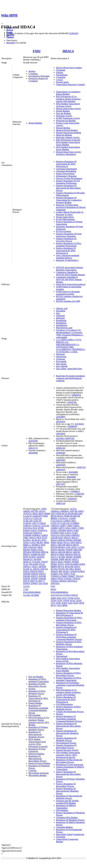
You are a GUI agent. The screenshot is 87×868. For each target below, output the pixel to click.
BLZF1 (61, 516)
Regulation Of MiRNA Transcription (66, 807)
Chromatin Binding (64, 827)
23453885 (60, 417)
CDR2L (76, 526)
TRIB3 (64, 576)
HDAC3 (67, 538)
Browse (10, 30)
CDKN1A (55, 526)
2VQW (66, 601)
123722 (26, 586)
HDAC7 (75, 538)
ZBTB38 (42, 567)
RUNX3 (62, 569)
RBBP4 (54, 567)
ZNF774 (33, 581)
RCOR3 (42, 555)
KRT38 (54, 547)
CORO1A (27, 526)
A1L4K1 (27, 595)
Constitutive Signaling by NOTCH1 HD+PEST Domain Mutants (69, 280)
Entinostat (60, 354)
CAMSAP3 (37, 516)
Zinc (58, 313)
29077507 (60, 484)
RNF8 (26, 557)
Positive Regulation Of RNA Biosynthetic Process (68, 674)
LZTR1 (81, 547)
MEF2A (54, 552)
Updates (10, 37)
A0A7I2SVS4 (57, 595)
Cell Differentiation (64, 704)
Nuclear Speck (62, 82)
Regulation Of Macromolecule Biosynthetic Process (37, 759)
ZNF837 (34, 583)
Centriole (32, 771)
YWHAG (76, 579)
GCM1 (75, 533)
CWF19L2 (28, 528)
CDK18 (42, 523)
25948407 (75, 491)
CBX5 (73, 521)
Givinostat (60, 359)
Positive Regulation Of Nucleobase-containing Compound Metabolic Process (69, 719)
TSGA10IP (33, 564)
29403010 (60, 470)
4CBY (64, 603)
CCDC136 (65, 523)
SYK (61, 574)
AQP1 (44, 509)
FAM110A (28, 533)
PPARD (75, 562)
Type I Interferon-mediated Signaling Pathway (68, 257)
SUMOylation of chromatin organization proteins (68, 293)
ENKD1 (27, 530)
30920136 (60, 448)
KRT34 (69, 545)
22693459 (60, 465)
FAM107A (43, 530)
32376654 (79, 424)
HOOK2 (69, 540)
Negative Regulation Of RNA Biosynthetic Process (69, 624)
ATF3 (53, 514)
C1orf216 (27, 516)
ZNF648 (42, 579)
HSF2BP (77, 540)
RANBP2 (75, 564)
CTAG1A (36, 526)
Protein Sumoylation (65, 217)
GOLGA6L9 (65, 535)
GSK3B (54, 538)
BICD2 (54, 516)
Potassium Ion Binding (66, 121)
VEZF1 (35, 567)
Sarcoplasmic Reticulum (39, 76)
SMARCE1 (28, 559)
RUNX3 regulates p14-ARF (68, 301)
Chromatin (61, 70)
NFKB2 (69, 557)
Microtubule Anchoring (39, 773)
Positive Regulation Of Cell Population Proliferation (68, 182)
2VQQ (54, 601)
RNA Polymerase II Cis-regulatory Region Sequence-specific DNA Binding (68, 99)
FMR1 (26, 538)
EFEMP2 (62, 530)
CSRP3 (74, 528)
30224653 (60, 438)
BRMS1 (54, 518)
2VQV (60, 601)
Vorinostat (60, 316)
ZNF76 (26, 581)
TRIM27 (71, 576)
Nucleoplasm (62, 75)
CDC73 (35, 523)
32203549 (33, 441)
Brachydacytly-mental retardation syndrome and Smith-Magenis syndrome (70, 378)
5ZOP (82, 603)
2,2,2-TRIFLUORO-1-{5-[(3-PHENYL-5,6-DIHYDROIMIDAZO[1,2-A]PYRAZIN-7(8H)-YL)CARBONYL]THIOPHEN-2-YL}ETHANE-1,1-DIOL (71, 346)
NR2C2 (54, 562)
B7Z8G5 (67, 595)
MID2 (47, 542)
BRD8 (47, 514)
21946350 (79, 494)
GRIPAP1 (75, 535)
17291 (26, 589)
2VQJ (64, 598)
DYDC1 (54, 530)
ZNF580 (42, 576)
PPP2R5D (36, 552)
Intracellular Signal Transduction (70, 834)
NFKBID (77, 557)
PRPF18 (45, 552)
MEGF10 (55, 555)
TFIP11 (66, 574)
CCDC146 (28, 521)
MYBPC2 (36, 545)
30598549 (60, 453)
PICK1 (61, 562)
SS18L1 (66, 571)
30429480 (73, 472)
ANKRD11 (65, 511)
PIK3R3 (27, 550)
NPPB (62, 559)
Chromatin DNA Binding (67, 818)
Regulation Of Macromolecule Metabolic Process (36, 734)
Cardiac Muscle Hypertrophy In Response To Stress (70, 213)
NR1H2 (68, 559)
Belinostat (60, 318)
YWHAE (68, 579)
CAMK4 (66, 521)
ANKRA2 (55, 511)
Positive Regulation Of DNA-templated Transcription (69, 245)
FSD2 (37, 51)
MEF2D (76, 552)
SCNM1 (32, 557)
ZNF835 (27, 583)
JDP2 (73, 542)
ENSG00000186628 (32, 592)
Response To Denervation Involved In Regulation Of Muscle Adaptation (71, 207)
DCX (35, 528)
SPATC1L (27, 562)
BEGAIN (78, 514)
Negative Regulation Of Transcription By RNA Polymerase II (66, 164)
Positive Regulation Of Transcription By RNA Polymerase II (66, 251)
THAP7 (45, 562)
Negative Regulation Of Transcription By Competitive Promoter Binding (69, 200)
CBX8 (45, 516)
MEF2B (62, 552)
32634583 (60, 434)
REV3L (61, 567)
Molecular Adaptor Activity (68, 137)
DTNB (41, 528)
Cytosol (59, 80)
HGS (39, 538)
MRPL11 (27, 545)
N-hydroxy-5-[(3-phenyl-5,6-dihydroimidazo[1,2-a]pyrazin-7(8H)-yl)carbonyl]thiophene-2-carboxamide (70, 334)
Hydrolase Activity (64, 116)
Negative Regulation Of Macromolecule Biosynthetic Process (68, 188)
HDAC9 (54, 540)
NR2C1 (75, 559)
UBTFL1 (27, 567)
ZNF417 (42, 574)
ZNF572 (34, 576)
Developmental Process (66, 743)
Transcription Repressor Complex (70, 84)
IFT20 (44, 538)
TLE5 (26, 564)
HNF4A (62, 540)
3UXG (73, 601)
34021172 (33, 448)
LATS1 (43, 540)
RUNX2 (54, 569)
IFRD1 (54, 542)
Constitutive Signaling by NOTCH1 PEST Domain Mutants (70, 273)
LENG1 (27, 542)
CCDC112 (28, 518)
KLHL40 (36, 540)
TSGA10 (80, 576)
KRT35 (76, 545)
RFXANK (69, 567)
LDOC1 (74, 547)
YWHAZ (55, 581)
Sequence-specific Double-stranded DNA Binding (68, 802)
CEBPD (54, 528)
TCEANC (36, 562)
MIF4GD (69, 555)
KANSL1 (27, 540)
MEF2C (69, 552)
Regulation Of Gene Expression (37, 750)
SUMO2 (54, 574)
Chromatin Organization (66, 169)
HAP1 (61, 538)
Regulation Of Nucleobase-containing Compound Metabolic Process (38, 709)
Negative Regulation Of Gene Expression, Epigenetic (69, 235)
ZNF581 (27, 579)
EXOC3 (34, 530)
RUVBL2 (70, 569)
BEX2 (35, 514)
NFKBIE (55, 559)
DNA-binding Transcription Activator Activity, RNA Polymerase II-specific (68, 755)
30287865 (60, 460)
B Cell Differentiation (65, 219)
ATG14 (42, 511)
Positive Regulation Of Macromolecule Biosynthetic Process (68, 774)
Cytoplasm (33, 74)
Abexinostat (61, 357)
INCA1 (67, 542)
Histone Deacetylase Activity (68, 109)
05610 (53, 589)
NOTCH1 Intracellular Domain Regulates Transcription (69, 269)
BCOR (71, 514)
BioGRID (11, 43)
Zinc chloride (62, 366)
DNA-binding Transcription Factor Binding (68, 148)
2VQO (77, 598)
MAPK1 (62, 550)
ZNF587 (34, 579)
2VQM (70, 598)
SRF (60, 571)
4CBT (59, 603)
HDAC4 (68, 51)
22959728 (72, 402)
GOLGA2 (55, 535)
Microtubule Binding (37, 775)
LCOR (67, 547)
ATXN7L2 (28, 514)
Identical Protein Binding (67, 130)
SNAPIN (37, 559)
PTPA (68, 564)
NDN (43, 545)
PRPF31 (27, 555)
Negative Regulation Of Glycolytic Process (66, 240)
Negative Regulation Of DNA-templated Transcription (69, 619)
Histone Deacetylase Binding (68, 133)
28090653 (76, 395)
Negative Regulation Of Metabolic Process (66, 739)
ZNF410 (34, 574)
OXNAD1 (33, 547)
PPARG (54, 564)
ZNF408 (27, 574)
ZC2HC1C (28, 569)
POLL (41, 550)
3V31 (53, 603)
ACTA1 (73, 509)
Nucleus (32, 71)
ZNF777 (41, 581)
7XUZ (59, 605)
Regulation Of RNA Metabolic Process (37, 692)
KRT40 (61, 547)
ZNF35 (41, 571)
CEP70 (61, 528)
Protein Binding (35, 123)
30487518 (69, 438)
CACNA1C (63, 518)
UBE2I (54, 579)
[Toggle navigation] (2, 24)
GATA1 (68, 533)
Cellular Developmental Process (70, 712)
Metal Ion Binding (64, 135)
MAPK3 (69, 550)
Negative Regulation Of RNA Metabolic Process (69, 643)
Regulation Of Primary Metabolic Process (38, 728)
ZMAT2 (36, 569)
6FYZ (53, 605)
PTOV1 (61, 564)
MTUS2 (77, 555)
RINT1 (77, 567)
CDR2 (70, 526)
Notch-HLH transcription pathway (71, 284)
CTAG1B (45, 526)
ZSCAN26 (43, 583)
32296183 (73, 33)
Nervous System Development (69, 178)
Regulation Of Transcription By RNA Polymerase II (38, 698)
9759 (53, 586)
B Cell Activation (63, 231)
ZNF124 (44, 569)
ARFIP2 (27, 511)
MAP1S (54, 550)
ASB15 (81, 511)
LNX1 (33, 542)
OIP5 (25, 547)
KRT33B (61, 545)
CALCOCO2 (56, 521)
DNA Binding (34, 715)
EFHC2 (70, 530)
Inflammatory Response (66, 176)
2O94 (59, 598)
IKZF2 (60, 542)
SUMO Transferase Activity (68, 118)
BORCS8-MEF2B (72, 516)
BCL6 (65, 514)
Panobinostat (62, 325)
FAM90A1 (36, 535)
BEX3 (41, 514)
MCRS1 (40, 542)
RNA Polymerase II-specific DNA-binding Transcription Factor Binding (68, 142)
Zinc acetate (61, 364)
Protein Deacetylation (65, 174)
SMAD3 (54, 571)
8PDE (65, 605)
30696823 (72, 426)
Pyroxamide (61, 361)
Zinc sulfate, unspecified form (69, 369)
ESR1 (76, 530)
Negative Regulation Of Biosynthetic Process (66, 746)
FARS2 (45, 535)
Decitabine (61, 311)
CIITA (67, 528)
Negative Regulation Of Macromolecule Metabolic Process (67, 733)
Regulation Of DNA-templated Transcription (39, 680)
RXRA (78, 569)
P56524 (75, 595)
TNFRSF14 (56, 576)
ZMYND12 (72, 581)
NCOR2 (62, 557)
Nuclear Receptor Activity (67, 750)
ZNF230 (33, 571)
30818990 (33, 453)
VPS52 (60, 579)
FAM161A (37, 533)
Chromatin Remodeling (66, 171)
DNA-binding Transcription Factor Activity (68, 660)
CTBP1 (81, 528)
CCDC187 (37, 521)
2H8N (53, 598)
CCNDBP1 (75, 523)
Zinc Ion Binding (63, 113)
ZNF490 (27, 576)
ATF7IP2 (35, 511)
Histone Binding (63, 128)
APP (72, 511)
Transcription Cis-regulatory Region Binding (68, 93)
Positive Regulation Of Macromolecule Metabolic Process (67, 791)
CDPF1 (63, 526)
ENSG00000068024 (59, 592)
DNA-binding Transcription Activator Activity (68, 105)
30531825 (60, 422)
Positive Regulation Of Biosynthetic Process (66, 785)
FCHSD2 (55, 533)
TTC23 (42, 564)
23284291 (72, 499)
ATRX (59, 514)
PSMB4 (34, 555)
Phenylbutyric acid (64, 328)
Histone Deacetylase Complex (69, 68)
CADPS (72, 518)
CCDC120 (37, 518)
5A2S (70, 603)
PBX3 (40, 547)
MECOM (78, 550)
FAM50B (27, 535)
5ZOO (76, 603)
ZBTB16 (63, 581)
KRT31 (54, 545)
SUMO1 (81, 571)
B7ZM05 (35, 595)
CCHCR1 (27, 523)
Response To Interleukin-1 (67, 260)
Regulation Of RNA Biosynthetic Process (37, 685)
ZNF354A (55, 583)
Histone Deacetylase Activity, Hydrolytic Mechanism (69, 153)
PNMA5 (34, 550)
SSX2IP (74, 571)
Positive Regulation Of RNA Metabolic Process (68, 708)
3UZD (79, 601)
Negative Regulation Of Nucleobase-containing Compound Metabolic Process (69, 637)
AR (76, 511)
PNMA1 (68, 562)
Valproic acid (62, 308)
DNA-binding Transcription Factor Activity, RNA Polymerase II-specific (38, 743)
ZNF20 (26, 571)
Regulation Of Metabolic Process (70, 820)
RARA (82, 564)
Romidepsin (61, 320)
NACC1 (54, 557)
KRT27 (79, 542)
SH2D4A (40, 557)
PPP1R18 (27, 552)
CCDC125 (55, 523)
